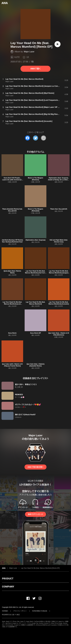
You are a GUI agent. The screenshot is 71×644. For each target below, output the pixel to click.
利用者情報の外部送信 (40, 611)
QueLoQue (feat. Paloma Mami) (12, 272)
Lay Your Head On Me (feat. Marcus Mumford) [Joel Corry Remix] (35, 273)
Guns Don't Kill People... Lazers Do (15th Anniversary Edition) (12, 180)
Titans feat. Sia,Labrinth (59, 209)
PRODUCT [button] (8, 579)
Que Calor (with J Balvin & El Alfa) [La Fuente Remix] (12, 365)
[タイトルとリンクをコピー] (43, 138)
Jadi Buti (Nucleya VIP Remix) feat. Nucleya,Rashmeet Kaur (12, 241)
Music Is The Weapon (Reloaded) (35, 210)
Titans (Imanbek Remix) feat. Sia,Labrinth (12, 210)
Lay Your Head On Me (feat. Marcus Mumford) (36, 303)
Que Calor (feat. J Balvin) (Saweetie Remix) (36, 365)
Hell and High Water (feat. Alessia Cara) (59, 241)
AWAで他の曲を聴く (35, 467)
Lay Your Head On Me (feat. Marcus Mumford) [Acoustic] (59, 303)
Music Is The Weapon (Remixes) (35, 179)
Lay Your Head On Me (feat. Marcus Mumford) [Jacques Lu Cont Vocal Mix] (59, 273)
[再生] (57, 44)
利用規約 (5, 611)
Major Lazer (29, 52)
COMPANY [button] (8, 587)
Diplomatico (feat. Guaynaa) (36, 240)
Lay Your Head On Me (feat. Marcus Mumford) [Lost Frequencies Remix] (12, 304)
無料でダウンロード (35, 514)
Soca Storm (12, 333)
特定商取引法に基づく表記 (11, 615)
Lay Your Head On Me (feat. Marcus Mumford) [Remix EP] (40, 568)
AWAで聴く (35, 69)
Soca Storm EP (35, 333)
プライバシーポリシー (20, 611)
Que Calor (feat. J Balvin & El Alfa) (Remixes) (59, 334)
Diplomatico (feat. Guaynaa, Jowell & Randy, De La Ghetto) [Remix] (59, 180)
